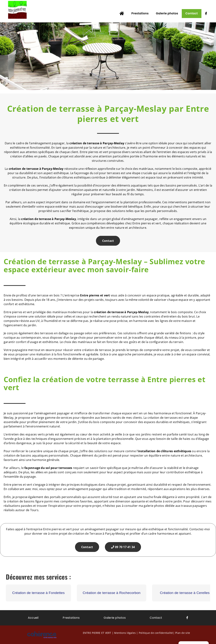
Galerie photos (115, 618)
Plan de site (183, 633)
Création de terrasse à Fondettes (38, 593)
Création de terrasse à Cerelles (185, 593)
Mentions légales (125, 633)
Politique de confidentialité (156, 633)
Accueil (33, 618)
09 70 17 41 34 (123, 547)
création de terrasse (24, 169)
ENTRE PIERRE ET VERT (97, 633)
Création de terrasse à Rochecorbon (112, 593)
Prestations (71, 618)
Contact (108, 241)
